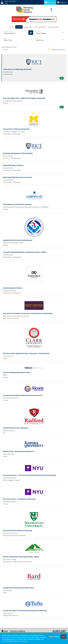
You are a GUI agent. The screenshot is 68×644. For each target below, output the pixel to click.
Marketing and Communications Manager (17, 204)
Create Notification (59, 50)
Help (5, 631)
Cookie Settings (54, 637)
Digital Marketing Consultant (13, 165)
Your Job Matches (40, 27)
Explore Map (28, 27)
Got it (63, 637)
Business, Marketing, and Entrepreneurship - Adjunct (21, 557)
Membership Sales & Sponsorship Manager (18, 240)
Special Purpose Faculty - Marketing (15, 428)
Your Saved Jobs (53, 27)
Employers (62, 2)
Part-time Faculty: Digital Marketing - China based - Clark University (26, 353)
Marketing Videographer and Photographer (18, 153)
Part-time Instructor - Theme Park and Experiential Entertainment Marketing (29, 475)
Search (12, 27)
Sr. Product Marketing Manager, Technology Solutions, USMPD (25, 252)
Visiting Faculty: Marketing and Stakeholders (18, 588)
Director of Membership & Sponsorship (16, 372)
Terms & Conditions (17, 631)
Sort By (5, 50)
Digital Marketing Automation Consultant (17, 177)
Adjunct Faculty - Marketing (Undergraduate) (18, 451)
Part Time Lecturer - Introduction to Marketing (19, 499)
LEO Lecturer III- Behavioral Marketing (16, 129)
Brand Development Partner (13, 288)
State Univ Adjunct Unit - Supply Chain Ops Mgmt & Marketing (24, 98)
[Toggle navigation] (51, 10)
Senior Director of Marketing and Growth (17, 69)
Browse (19, 27)
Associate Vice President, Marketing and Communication (23, 395)
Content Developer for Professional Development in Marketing (25, 610)
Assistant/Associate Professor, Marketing (17, 530)
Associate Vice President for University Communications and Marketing (28, 313)
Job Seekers (50, 2)
